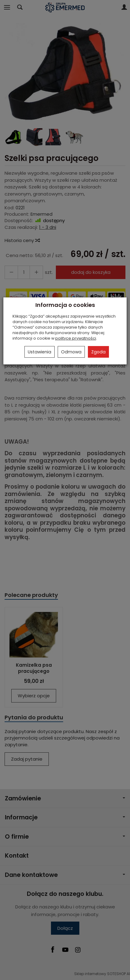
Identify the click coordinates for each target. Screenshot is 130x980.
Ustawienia (40, 352)
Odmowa (71, 352)
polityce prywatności (76, 338)
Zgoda (98, 352)
